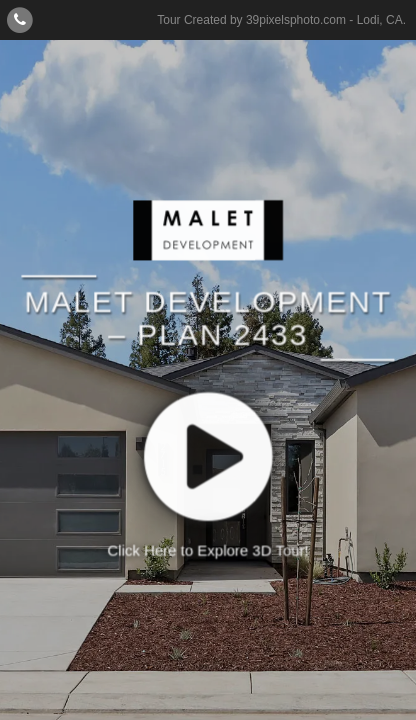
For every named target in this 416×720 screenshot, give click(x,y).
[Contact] (20, 19)
